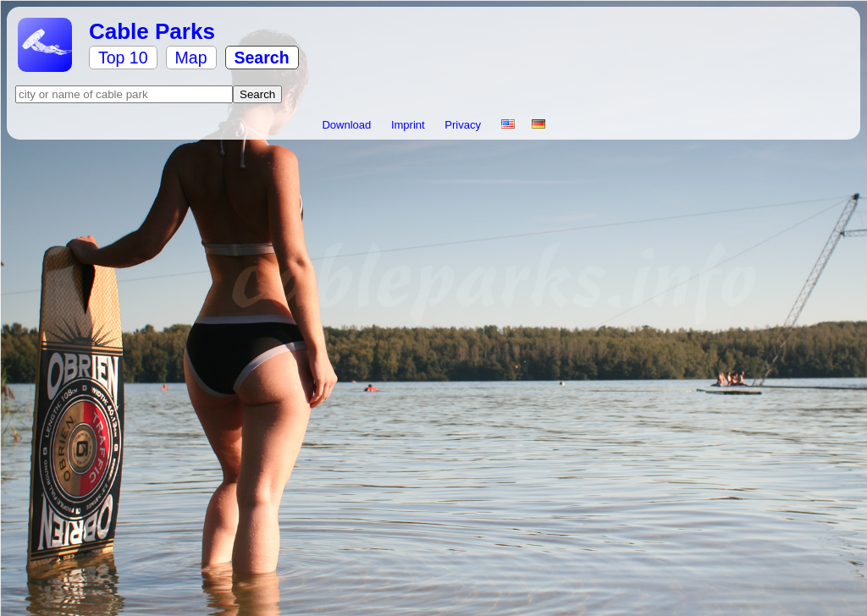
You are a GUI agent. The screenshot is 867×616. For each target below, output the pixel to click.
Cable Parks (152, 31)
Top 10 (123, 58)
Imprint (409, 125)
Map (191, 58)
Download (348, 125)
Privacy (464, 125)
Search (262, 58)
